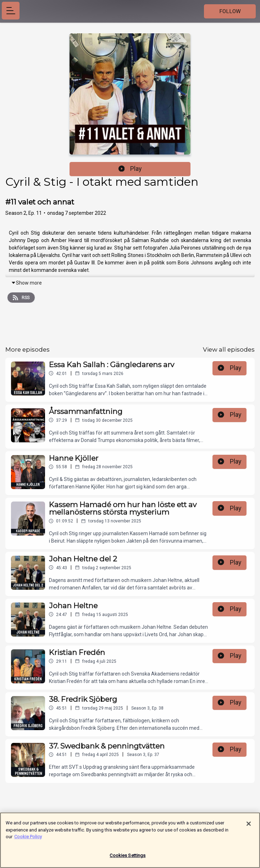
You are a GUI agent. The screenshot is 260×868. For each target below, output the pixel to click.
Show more (26, 283)
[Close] (249, 827)
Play (130, 169)
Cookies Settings (128, 858)
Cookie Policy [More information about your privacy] (28, 839)
